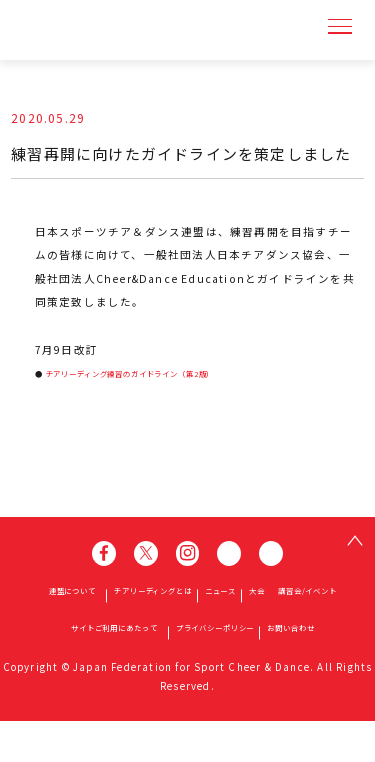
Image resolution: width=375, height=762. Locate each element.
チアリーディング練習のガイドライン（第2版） (184, 372)
